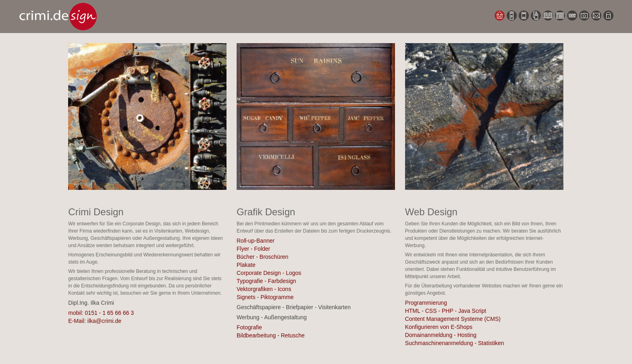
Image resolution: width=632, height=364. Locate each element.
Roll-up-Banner (256, 241)
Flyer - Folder (253, 249)
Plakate (246, 265)
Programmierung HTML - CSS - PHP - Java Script (446, 307)
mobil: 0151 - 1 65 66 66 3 (101, 313)
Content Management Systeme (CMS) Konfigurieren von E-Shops (453, 323)
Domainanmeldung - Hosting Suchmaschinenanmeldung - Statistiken (455, 339)
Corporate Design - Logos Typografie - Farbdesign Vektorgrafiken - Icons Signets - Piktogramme (269, 285)
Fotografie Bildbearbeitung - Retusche (271, 331)
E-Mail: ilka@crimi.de (95, 321)
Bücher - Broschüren (262, 257)
